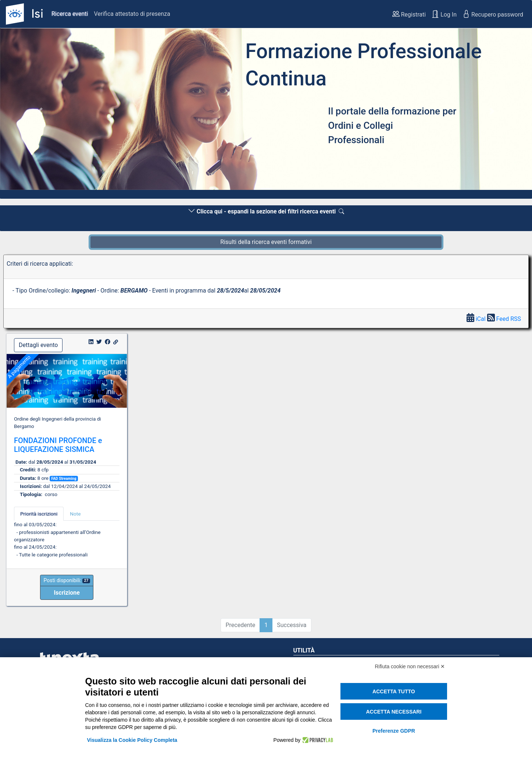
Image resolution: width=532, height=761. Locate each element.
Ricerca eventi (70, 14)
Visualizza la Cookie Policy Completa (132, 740)
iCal (477, 319)
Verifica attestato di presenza (132, 14)
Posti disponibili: (67, 580)
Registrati (409, 14)
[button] (40, 111)
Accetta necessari (394, 712)
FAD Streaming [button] (64, 479)
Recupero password (493, 14)
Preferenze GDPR (394, 731)
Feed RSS (504, 319)
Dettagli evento (38, 345)
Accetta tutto (394, 691)
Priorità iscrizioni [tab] (39, 514)
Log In (444, 14)
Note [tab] (75, 514)
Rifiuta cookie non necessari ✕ (410, 666)
